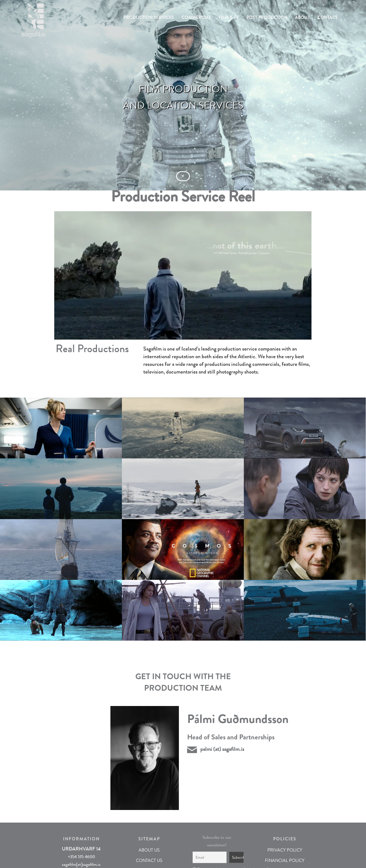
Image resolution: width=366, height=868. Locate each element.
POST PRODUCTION (267, 17)
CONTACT (328, 17)
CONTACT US (149, 860)
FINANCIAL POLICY (285, 860)
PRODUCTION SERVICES (149, 17)
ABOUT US (149, 850)
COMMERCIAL (196, 17)
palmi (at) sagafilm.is (222, 749)
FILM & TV (229, 17)
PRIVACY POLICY (285, 850)
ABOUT (302, 17)
